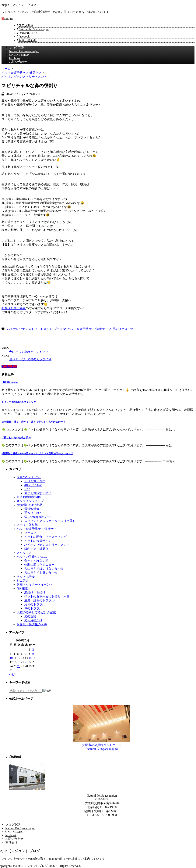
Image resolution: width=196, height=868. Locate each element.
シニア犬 (23, 581)
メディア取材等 (27, 525)
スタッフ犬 (24, 553)
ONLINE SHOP (28, 33)
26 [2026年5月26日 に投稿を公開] (19, 666)
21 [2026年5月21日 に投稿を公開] (26, 662)
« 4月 (12, 674)
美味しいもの (33, 485)
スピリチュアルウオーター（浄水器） (50, 521)
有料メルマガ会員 (14, 308)
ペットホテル (26, 577)
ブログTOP (26, 25)
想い (27, 489)
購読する (9, 366)
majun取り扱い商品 (30, 505)
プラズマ (60, 329)
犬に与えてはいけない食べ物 (45, 569)
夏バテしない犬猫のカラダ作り (30, 359)
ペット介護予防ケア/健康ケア (88, 329)
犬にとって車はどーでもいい (29, 352)
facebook (24, 36)
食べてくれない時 (36, 561)
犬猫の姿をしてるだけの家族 (36, 612)
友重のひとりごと (121, 329)
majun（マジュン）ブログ (19, 5)
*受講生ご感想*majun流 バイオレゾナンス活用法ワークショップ (37, 453)
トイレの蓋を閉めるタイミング (19, 402)
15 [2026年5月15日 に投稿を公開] (30, 658)
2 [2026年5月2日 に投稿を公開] (33, 649)
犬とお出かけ (33, 620)
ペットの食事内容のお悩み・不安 (47, 596)
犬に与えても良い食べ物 (41, 573)
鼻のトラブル (33, 608)
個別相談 (23, 588)
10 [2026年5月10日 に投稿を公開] (11, 658)
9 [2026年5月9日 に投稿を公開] (33, 654)
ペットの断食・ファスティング (45, 537)
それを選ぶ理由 (35, 481)
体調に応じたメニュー (39, 565)
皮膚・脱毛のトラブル (39, 600)
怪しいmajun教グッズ (39, 517)
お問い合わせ (28, 40)
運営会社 (11, 843)
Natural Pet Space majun (34, 29)
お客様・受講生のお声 (32, 624)
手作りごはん (33, 513)
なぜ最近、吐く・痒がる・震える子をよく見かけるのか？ (33, 422)
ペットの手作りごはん (32, 557)
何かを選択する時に (38, 493)
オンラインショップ (30, 501)
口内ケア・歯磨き (36, 549)
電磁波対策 (32, 509)
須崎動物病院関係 (29, 497)
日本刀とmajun (10, 382)
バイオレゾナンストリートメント (30, 329)
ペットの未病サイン (38, 541)
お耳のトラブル (35, 604)
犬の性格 (30, 616)
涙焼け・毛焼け (35, 592)
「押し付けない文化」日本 (16, 438)
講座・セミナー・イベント (35, 585)
